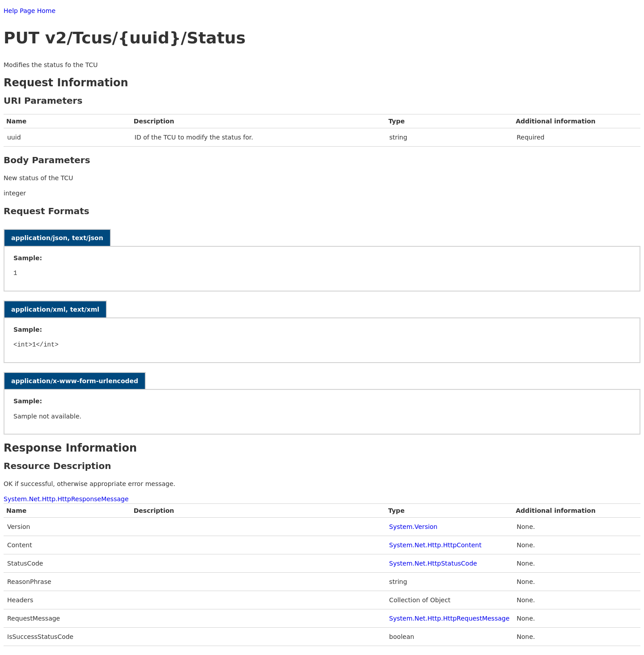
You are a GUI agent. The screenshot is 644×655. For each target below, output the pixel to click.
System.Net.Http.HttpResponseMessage (66, 499)
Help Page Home (30, 11)
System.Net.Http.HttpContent (435, 545)
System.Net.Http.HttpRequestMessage (449, 618)
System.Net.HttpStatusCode (433, 563)
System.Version (413, 527)
